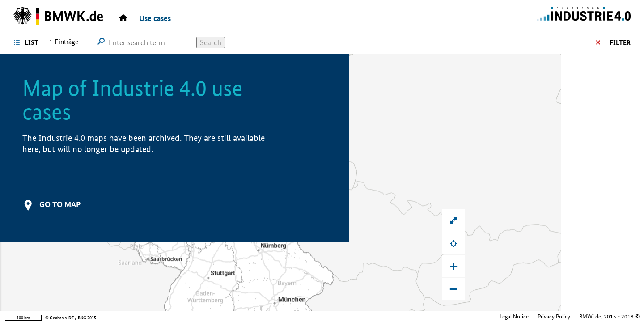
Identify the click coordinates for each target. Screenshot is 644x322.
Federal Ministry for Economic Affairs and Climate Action (572, 316)
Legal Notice (440, 316)
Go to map (60, 204)
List (32, 42)
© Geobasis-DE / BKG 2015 (71, 318)
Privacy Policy (480, 316)
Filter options (605, 42)
